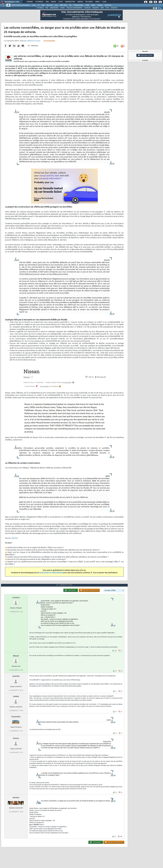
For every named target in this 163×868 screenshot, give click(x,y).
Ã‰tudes (89, 2)
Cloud (34, 5)
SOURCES (87, 8)
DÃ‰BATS (96, 8)
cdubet (16, 696)
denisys (16, 797)
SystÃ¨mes (108, 5)
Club (104, 2)
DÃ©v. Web (63, 5)
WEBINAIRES (54, 8)
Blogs (54, 2)
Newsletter (70, 2)
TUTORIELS (40, 8)
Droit (97, 2)
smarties (16, 676)
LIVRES (62, 8)
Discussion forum (145, 55)
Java (56, 5)
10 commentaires (49, 41)
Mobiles (100, 5)
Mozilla (15, 538)
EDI (70, 5)
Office (93, 5)
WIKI (102, 8)
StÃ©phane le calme (33, 41)
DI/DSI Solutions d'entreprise (21, 5)
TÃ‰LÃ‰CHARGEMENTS (74, 8)
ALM (43, 5)
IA (39, 5)
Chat (61, 2)
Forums (30, 2)
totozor (16, 738)
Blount (16, 656)
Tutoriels (39, 2)
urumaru (16, 597)
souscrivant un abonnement (51, 573)
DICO (107, 8)
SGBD (87, 5)
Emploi (80, 2)
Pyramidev (16, 717)
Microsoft (50, 5)
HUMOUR (114, 8)
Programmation (78, 5)
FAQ (47, 2)
